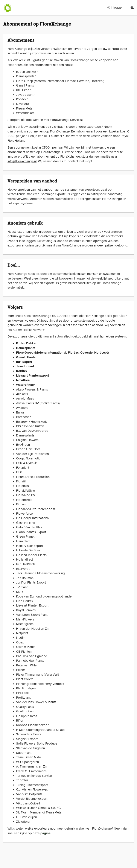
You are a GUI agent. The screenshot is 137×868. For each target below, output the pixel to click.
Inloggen (115, 8)
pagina (45, 833)
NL (132, 8)
